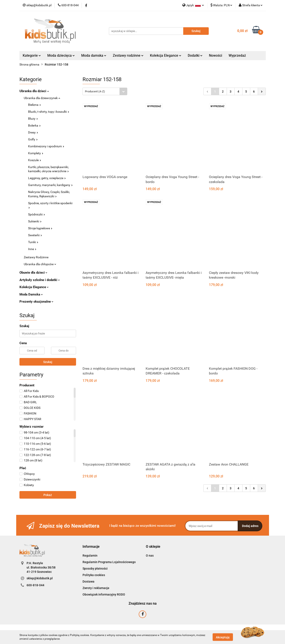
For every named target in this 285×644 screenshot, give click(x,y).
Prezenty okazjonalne (36, 302)
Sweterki (35, 235)
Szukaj (48, 362)
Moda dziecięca (61, 55)
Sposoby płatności (95, 569)
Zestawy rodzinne (128, 55)
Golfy (33, 139)
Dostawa (88, 581)
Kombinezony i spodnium (46, 146)
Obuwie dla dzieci (33, 273)
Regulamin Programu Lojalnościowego (109, 562)
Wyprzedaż (237, 55)
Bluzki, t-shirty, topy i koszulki (49, 112)
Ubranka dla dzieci (34, 91)
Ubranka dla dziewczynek (42, 98)
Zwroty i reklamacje (96, 588)
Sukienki (35, 221)
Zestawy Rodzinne (36, 257)
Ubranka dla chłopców (40, 264)
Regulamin (90, 556)
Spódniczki (37, 214)
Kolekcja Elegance (166, 55)
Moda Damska (31, 294)
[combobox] (105, 91)
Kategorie (32, 55)
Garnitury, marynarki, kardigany (50, 185)
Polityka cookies (94, 575)
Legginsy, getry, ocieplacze (47, 178)
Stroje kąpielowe (40, 228)
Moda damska (94, 55)
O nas (150, 556)
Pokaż (48, 495)
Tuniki (33, 242)
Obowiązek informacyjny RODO (104, 594)
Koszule (35, 160)
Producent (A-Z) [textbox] (95, 91)
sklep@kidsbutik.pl (40, 578)
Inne (32, 249)
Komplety (36, 153)
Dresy (33, 132)
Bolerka (34, 125)
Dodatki (195, 55)
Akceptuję (223, 637)
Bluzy (33, 119)
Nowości (216, 55)
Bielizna (34, 105)
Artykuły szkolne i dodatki (40, 280)
